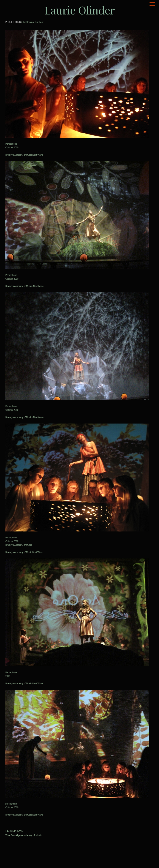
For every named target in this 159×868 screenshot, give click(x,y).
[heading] (79, 10)
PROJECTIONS (13, 22)
